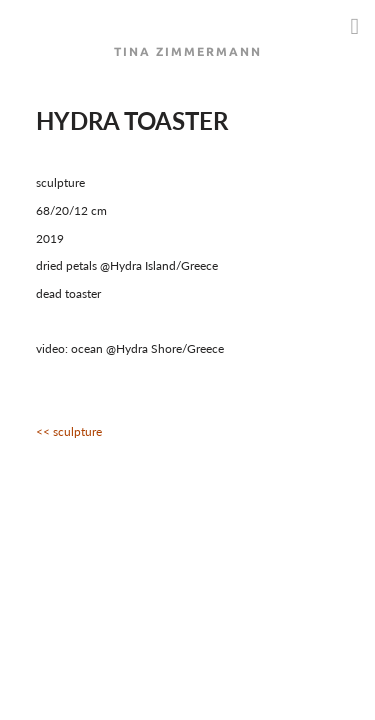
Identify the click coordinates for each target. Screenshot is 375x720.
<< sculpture (69, 431)
